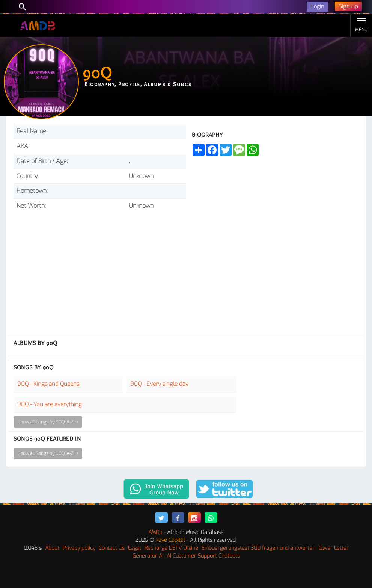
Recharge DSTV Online (171, 548)
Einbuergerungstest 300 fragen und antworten (258, 548)
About (52, 548)
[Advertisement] (100, 270)
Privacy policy (79, 548)
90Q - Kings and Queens (48, 384)
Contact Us (112, 548)
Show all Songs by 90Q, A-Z (48, 422)
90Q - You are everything (50, 404)
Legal (135, 548)
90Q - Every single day (159, 384)
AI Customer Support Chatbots (203, 556)
